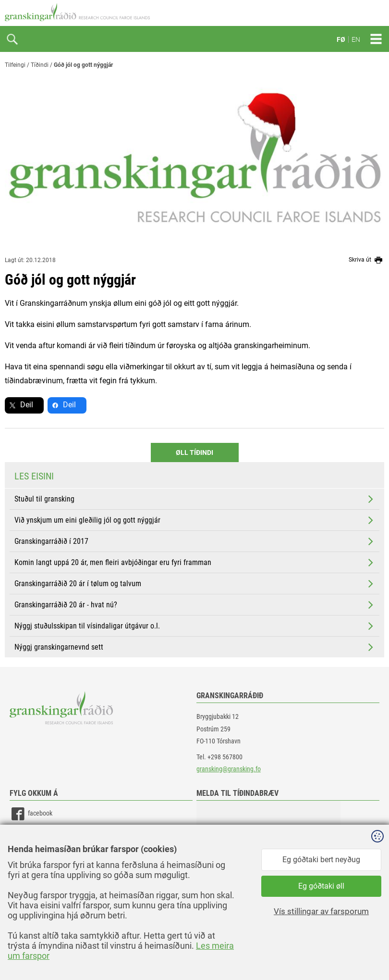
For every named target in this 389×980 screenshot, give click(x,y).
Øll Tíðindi (194, 452)
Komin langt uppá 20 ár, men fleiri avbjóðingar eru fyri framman (195, 563)
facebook (31, 814)
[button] (268, 849)
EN (356, 39)
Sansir (377, 952)
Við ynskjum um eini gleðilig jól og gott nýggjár (195, 520)
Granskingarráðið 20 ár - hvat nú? (195, 605)
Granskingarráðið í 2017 (195, 541)
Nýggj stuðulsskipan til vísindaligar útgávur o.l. (195, 626)
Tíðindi (40, 65)
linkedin (29, 836)
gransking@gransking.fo (229, 769)
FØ (341, 39)
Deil (27, 405)
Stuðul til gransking (195, 499)
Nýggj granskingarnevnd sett (195, 647)
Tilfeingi (15, 65)
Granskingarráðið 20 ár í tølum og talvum (195, 584)
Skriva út (366, 260)
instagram (32, 857)
